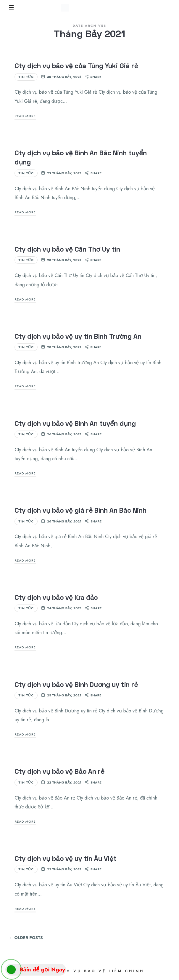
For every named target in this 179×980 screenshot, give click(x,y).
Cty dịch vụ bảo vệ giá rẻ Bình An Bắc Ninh (80, 510)
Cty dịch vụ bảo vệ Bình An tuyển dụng (75, 423)
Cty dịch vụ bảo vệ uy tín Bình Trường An (78, 336)
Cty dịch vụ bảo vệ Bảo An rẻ (59, 771)
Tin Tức (26, 77)
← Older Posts (26, 938)
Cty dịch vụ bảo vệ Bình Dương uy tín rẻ (76, 684)
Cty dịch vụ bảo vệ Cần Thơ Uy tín (67, 249)
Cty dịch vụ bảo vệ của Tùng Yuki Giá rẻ (76, 66)
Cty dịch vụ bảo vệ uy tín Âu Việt (66, 858)
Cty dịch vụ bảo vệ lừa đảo (56, 597)
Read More (25, 116)
